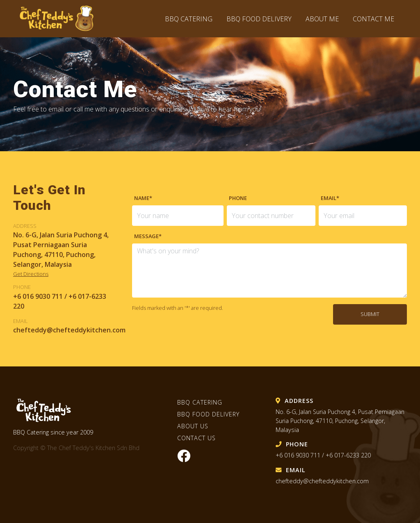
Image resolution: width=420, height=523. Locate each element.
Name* (143, 198)
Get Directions (31, 274)
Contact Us (196, 438)
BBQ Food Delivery (260, 19)
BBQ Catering (189, 19)
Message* (148, 236)
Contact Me (373, 19)
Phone (238, 198)
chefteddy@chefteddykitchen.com (322, 481)
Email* (330, 198)
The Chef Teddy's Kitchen (61, 19)
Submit (370, 314)
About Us (193, 426)
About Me (322, 19)
